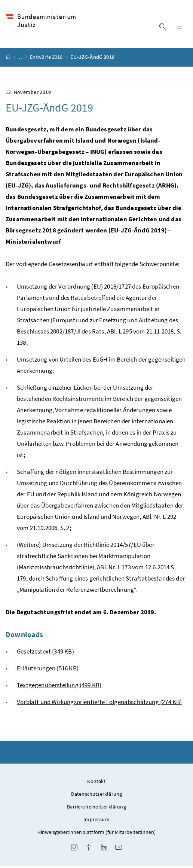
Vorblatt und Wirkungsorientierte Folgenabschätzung (99, 704)
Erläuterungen (48, 670)
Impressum (96, 821)
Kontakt (96, 783)
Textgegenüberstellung (59, 687)
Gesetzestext (45, 653)
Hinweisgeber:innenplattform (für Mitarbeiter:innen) (97, 834)
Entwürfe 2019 (47, 59)
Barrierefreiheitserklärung (96, 808)
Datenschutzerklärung (97, 796)
